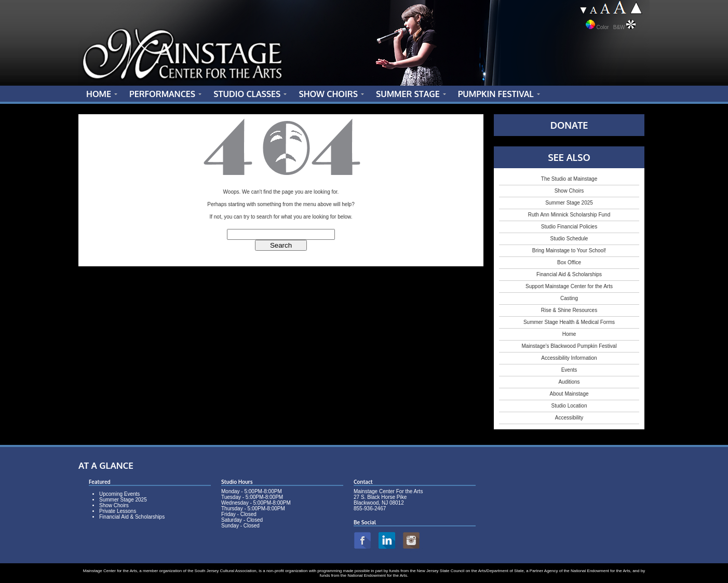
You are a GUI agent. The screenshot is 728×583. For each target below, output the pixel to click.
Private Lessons (118, 511)
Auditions (569, 382)
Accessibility (569, 418)
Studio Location (569, 406)
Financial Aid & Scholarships (569, 274)
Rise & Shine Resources (569, 310)
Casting (569, 298)
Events (569, 370)
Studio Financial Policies (569, 227)
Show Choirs (569, 191)
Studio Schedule (569, 239)
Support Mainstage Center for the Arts (569, 286)
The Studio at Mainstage (569, 179)
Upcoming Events (119, 494)
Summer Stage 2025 (569, 203)
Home (569, 334)
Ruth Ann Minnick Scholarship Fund (569, 215)
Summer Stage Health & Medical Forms (569, 322)
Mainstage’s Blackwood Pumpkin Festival (569, 346)
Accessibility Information (569, 358)
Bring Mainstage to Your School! (569, 250)
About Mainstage (569, 394)
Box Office (569, 262)
